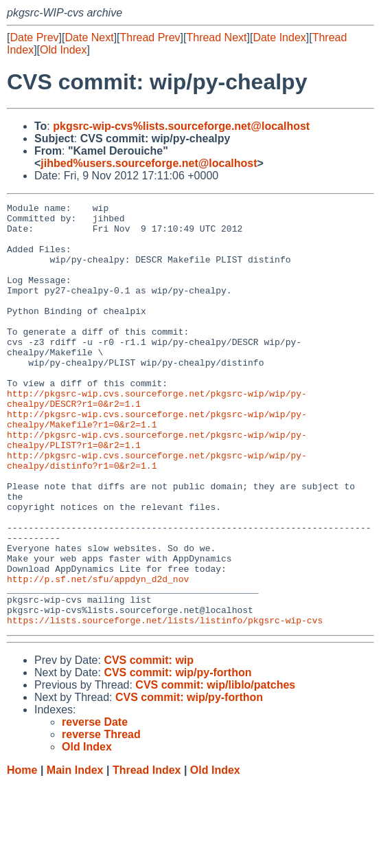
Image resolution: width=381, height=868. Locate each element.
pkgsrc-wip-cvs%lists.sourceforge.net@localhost (181, 126)
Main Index (75, 855)
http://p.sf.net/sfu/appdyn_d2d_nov (98, 655)
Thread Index (147, 855)
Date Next (89, 37)
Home (22, 855)
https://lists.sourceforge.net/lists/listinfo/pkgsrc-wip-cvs (165, 704)
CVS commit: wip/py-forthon (177, 757)
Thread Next (216, 37)
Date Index (279, 37)
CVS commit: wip (149, 745)
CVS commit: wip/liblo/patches (215, 769)
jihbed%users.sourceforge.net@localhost (149, 163)
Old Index (63, 50)
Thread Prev (150, 37)
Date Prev (34, 37)
